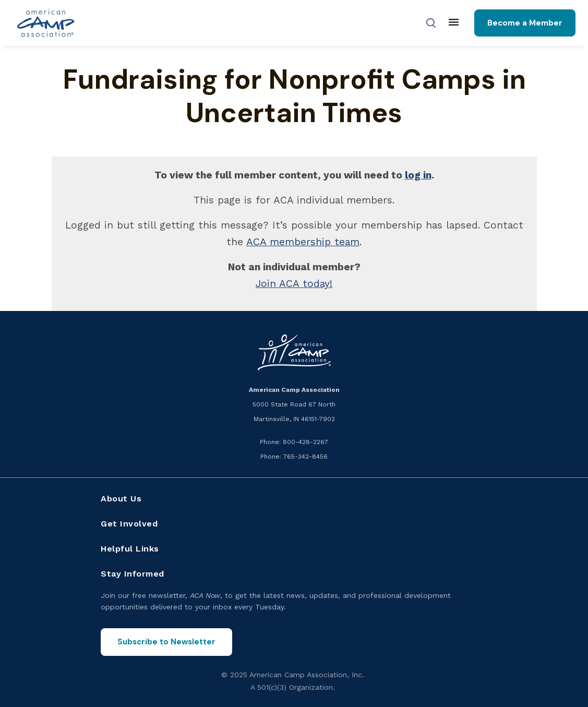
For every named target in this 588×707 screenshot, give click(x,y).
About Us (121, 499)
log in (418, 175)
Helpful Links (130, 549)
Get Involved (129, 524)
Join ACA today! (294, 284)
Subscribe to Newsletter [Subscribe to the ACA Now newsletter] (166, 642)
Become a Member (525, 23)
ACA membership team (303, 242)
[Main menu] (454, 23)
